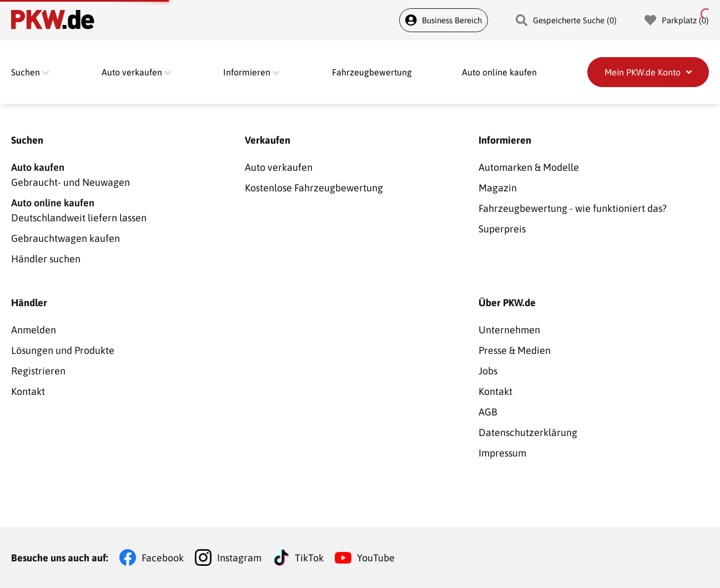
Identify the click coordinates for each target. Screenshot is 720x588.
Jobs (488, 371)
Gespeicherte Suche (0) (566, 20)
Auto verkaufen (279, 167)
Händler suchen (46, 259)
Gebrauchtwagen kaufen (66, 238)
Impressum (502, 453)
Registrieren (38, 371)
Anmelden (34, 330)
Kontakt (28, 391)
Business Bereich (444, 20)
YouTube (376, 558)
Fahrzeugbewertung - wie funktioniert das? (573, 208)
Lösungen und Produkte (63, 350)
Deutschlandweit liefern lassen (126, 209)
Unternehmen (509, 330)
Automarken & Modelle (529, 167)
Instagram (239, 558)
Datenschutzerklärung (528, 432)
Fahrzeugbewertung (372, 72)
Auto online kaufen (499, 72)
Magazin (498, 188)
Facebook (163, 558)
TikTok (309, 558)
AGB (488, 412)
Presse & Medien (515, 350)
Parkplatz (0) (677, 20)
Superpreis (502, 229)
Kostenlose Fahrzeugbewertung (314, 188)
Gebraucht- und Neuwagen (126, 174)
